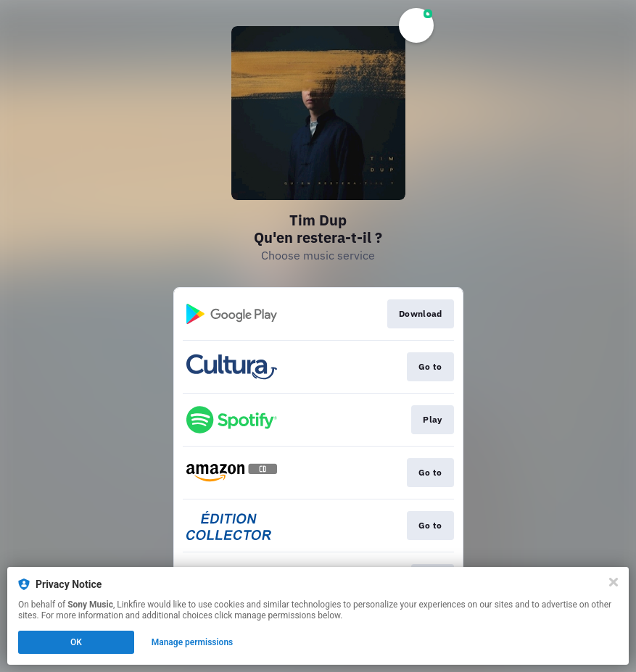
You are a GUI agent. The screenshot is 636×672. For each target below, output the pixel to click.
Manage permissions (193, 642)
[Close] (614, 582)
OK (76, 642)
